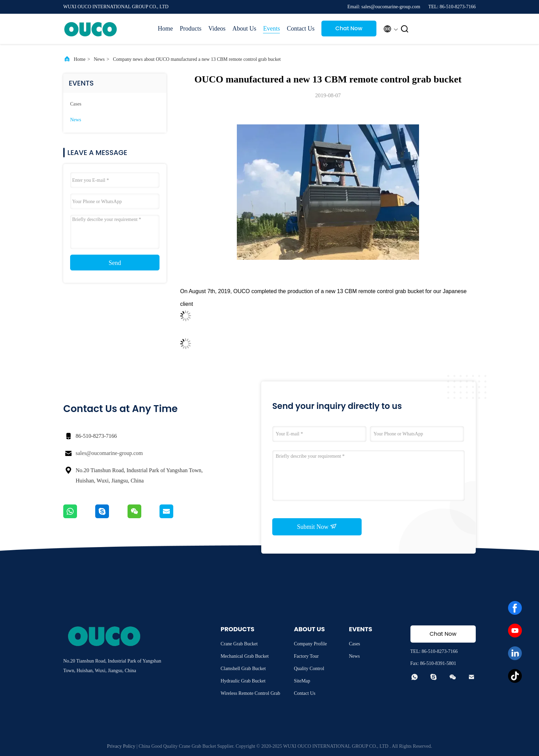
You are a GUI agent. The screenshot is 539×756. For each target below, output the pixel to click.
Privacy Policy (121, 746)
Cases (76, 104)
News (99, 59)
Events (271, 29)
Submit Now (317, 526)
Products (191, 29)
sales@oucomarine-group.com (109, 453)
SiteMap (302, 681)
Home (165, 29)
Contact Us (301, 29)
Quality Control (309, 669)
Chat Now (349, 28)
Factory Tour (306, 656)
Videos (217, 29)
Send (115, 263)
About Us (244, 29)
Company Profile (310, 644)
